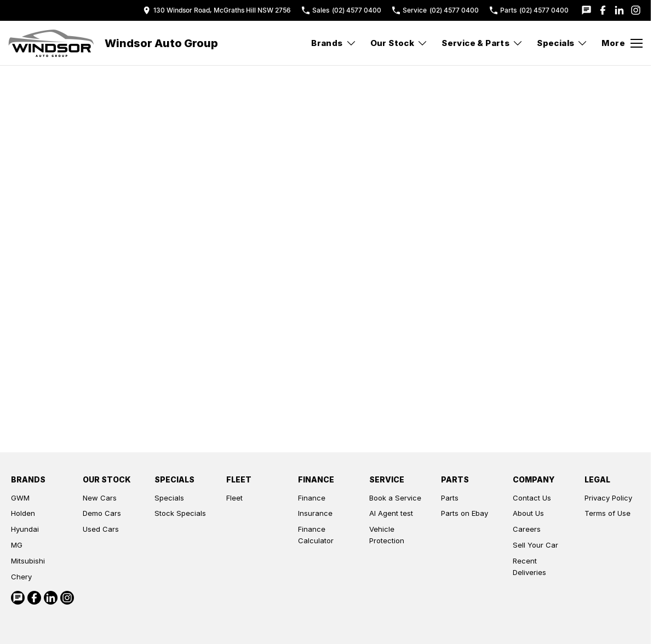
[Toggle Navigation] (622, 43)
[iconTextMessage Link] (586, 10)
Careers (527, 529)
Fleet (234, 498)
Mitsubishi (28, 561)
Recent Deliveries (529, 567)
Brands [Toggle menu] (334, 43)
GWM (20, 498)
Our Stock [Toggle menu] (399, 43)
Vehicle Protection (387, 535)
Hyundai (25, 529)
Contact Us (532, 498)
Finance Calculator (316, 535)
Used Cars (101, 529)
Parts (450, 498)
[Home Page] (51, 43)
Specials (169, 498)
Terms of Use (608, 513)
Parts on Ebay (465, 513)
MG (17, 545)
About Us (528, 513)
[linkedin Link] (619, 10)
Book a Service (395, 498)
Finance (312, 498)
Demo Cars (102, 513)
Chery (21, 577)
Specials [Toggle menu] (562, 43)
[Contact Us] (217, 10)
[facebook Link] (603, 10)
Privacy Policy (608, 498)
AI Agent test (391, 513)
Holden (23, 513)
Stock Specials (180, 513)
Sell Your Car (535, 545)
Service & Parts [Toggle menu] (482, 43)
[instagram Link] (636, 10)
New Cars (100, 498)
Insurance (315, 513)
